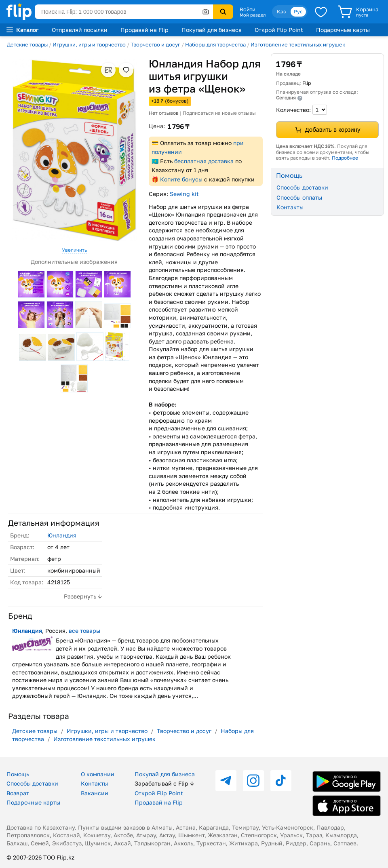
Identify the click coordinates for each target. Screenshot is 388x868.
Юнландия (62, 535)
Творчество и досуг (155, 44)
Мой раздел (253, 15)
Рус (298, 12)
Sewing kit (184, 194)
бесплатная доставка (204, 161)
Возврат (18, 793)
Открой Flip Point (279, 30)
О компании (98, 774)
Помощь (18, 774)
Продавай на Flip (144, 30)
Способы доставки (302, 187)
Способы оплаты (299, 197)
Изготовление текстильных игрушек (298, 44)
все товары (84, 631)
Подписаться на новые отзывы (219, 113)
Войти (248, 9)
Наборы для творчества (215, 44)
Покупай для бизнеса (212, 30)
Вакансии (95, 793)
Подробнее (345, 158)
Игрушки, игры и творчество (89, 44)
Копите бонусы (181, 179)
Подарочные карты (343, 30)
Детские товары (27, 44)
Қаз (281, 12)
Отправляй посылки (80, 30)
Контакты (290, 207)
